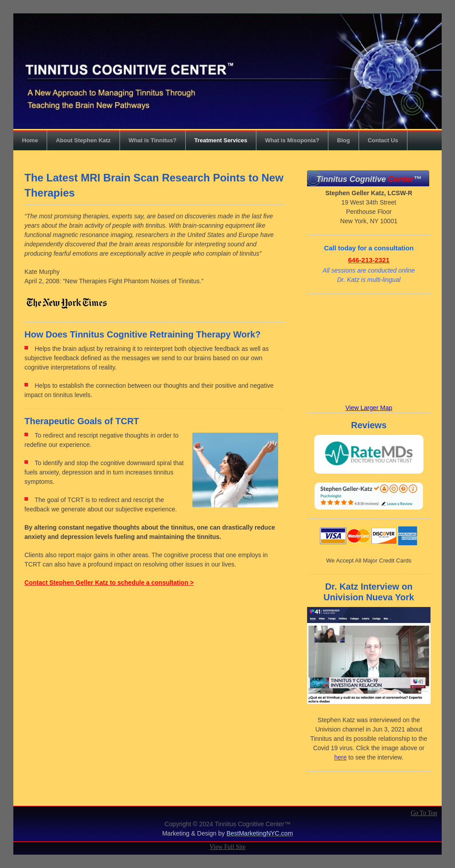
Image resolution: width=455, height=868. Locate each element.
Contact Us (383, 140)
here (340, 757)
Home (30, 140)
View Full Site (228, 847)
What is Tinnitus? (152, 140)
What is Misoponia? (292, 140)
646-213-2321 (369, 260)
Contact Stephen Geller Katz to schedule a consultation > (109, 583)
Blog (344, 140)
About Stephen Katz (84, 140)
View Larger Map (369, 408)
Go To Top (424, 813)
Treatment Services (221, 140)
